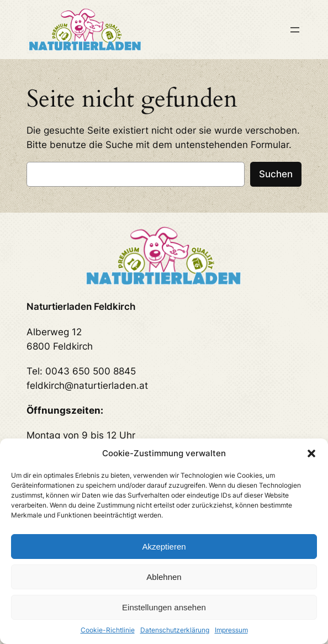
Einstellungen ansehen (164, 607)
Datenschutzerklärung (175, 630)
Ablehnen (164, 577)
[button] (311, 453)
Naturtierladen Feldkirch (81, 307)
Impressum (231, 630)
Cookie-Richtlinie (108, 630)
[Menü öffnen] (295, 30)
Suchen (276, 174)
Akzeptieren (164, 547)
